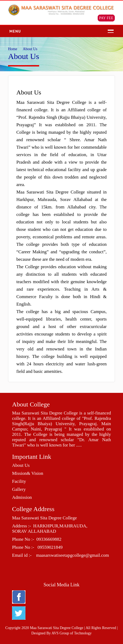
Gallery (19, 489)
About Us (21, 465)
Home (13, 49)
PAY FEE (106, 18)
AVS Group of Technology (72, 633)
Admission (22, 497)
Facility (19, 481)
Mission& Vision (28, 473)
